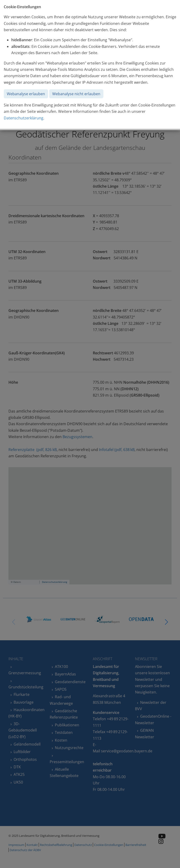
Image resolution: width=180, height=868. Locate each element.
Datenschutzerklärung (24, 118)
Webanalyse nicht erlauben (76, 94)
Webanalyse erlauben (26, 94)
